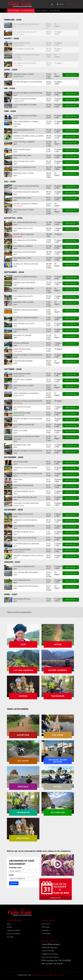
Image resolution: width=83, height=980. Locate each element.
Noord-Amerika (14, 934)
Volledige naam (15, 868)
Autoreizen (61, 975)
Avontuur (46, 924)
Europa (10, 937)
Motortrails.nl (50, 941)
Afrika (9, 927)
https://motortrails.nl (50, 957)
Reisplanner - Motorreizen (21, 11)
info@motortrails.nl (50, 954)
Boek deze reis (71, 75)
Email (12, 875)
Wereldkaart (50, 975)
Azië (9, 924)
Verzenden (14, 883)
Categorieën (48, 921)
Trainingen (46, 934)
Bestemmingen (14, 921)
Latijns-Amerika (14, 930)
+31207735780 (48, 951)
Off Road (45, 927)
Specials (45, 930)
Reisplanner (39, 975)
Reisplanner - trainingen (48, 11)
